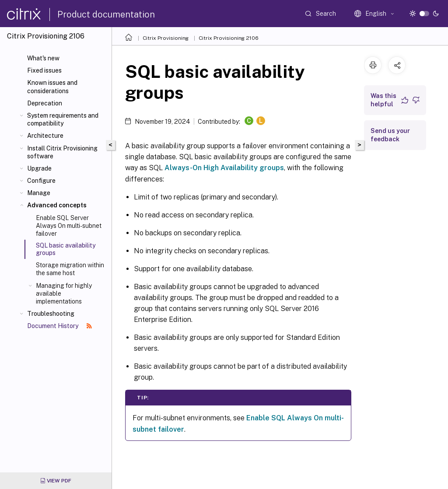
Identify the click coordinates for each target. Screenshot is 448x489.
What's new (43, 58)
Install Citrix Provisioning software (62, 152)
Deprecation (45, 103)
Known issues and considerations (52, 87)
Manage (39, 193)
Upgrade (39, 168)
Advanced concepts (57, 205)
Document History (59, 326)
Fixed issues (44, 70)
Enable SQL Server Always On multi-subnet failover (69, 226)
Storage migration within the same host (70, 269)
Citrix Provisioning (166, 38)
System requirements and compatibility (63, 119)
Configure (41, 181)
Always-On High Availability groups (224, 168)
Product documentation (106, 14)
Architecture (45, 136)
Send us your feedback (390, 135)
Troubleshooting (51, 314)
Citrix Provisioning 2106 (229, 38)
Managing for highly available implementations (64, 293)
